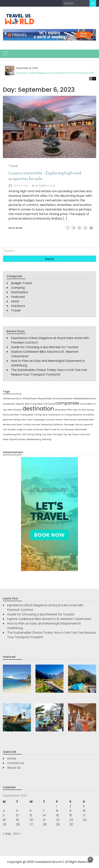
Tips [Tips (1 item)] (65, 434)
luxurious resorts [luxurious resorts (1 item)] (54, 420)
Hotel (15, 301)
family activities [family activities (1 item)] (11, 415)
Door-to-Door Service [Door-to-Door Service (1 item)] (84, 410)
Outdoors (18, 306)
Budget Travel (21, 283)
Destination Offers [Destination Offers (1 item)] (64, 410)
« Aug (7, 834)
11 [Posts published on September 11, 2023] (4, 815)
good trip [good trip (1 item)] (7, 420)
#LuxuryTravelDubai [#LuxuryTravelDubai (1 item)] (62, 399)
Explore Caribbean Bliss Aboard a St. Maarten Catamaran (49, 619)
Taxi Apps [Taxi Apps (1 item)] (58, 434)
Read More (16, 228)
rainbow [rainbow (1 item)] (12, 430)
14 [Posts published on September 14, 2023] (44, 815)
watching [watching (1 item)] (47, 439)
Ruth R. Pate (21, 186)
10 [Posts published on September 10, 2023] (84, 811)
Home (12, 759)
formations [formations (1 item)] (89, 415)
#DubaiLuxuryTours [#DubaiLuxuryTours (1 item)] (13, 399)
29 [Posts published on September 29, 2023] (58, 824)
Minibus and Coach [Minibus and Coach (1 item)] (13, 425)
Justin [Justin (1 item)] (29, 420)
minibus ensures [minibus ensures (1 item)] (32, 425)
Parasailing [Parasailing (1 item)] (47, 425)
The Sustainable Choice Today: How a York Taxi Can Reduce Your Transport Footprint (49, 372)
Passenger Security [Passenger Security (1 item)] (74, 425)
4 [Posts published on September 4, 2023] (4, 811)
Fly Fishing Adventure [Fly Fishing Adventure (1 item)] (72, 415)
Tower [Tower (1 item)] (6, 439)
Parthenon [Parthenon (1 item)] (58, 425)
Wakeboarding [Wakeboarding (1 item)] (34, 439)
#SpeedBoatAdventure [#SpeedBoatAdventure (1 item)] (85, 399)
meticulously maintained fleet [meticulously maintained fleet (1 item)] (78, 420)
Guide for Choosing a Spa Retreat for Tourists (45, 347)
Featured (18, 297)
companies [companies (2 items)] (67, 403)
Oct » (17, 834)
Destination (20, 292)
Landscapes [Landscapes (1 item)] (39, 420)
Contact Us (16, 763)
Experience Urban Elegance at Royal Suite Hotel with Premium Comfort (57, 73)
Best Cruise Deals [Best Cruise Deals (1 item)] (34, 404)
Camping (18, 288)
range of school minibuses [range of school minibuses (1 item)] (30, 430)
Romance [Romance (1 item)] (69, 430)
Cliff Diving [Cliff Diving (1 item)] (49, 404)
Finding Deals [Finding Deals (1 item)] (27, 415)
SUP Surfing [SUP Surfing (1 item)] (28, 434)
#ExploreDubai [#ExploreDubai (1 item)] (44, 399)
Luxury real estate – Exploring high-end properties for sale (45, 176)
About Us (14, 768)
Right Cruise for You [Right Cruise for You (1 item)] (54, 430)
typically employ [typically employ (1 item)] (18, 439)
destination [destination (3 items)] (38, 408)
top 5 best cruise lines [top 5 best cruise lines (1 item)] (79, 434)
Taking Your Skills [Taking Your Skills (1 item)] (44, 434)
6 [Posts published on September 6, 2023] (31, 811)
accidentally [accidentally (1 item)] (9, 404)
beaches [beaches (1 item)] (20, 404)
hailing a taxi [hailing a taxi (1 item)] (19, 420)
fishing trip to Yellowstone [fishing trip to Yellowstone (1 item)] (47, 415)
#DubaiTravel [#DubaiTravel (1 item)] (30, 399)
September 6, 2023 (45, 186)
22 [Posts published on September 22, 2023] (58, 820)
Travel (13, 166)
